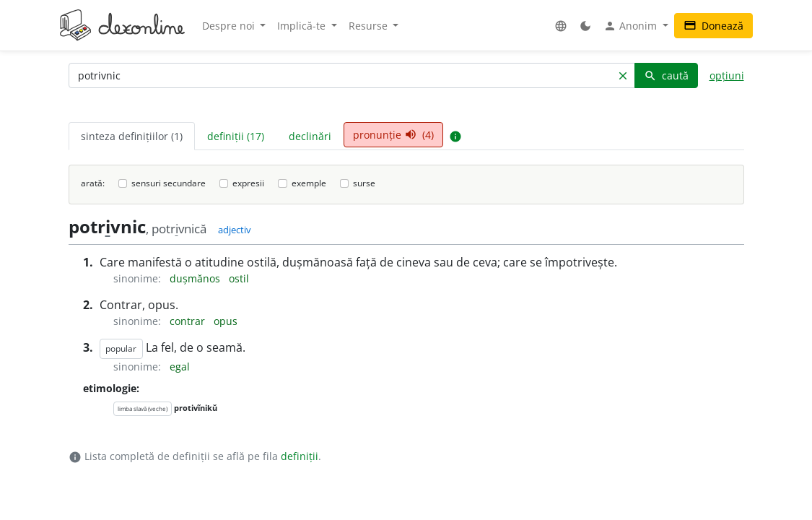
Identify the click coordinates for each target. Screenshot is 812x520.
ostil (239, 278)
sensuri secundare (169, 183)
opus (226, 321)
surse (364, 183)
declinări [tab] (310, 136)
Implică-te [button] (303, 26)
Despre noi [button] (230, 26)
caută (666, 75)
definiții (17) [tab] (236, 136)
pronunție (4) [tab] (393, 135)
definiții (300, 456)
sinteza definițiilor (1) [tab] (132, 136)
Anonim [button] (632, 26)
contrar (189, 321)
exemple (309, 183)
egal (180, 367)
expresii (248, 183)
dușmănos (196, 278)
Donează (713, 26)
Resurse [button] (370, 26)
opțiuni (727, 75)
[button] (561, 26)
